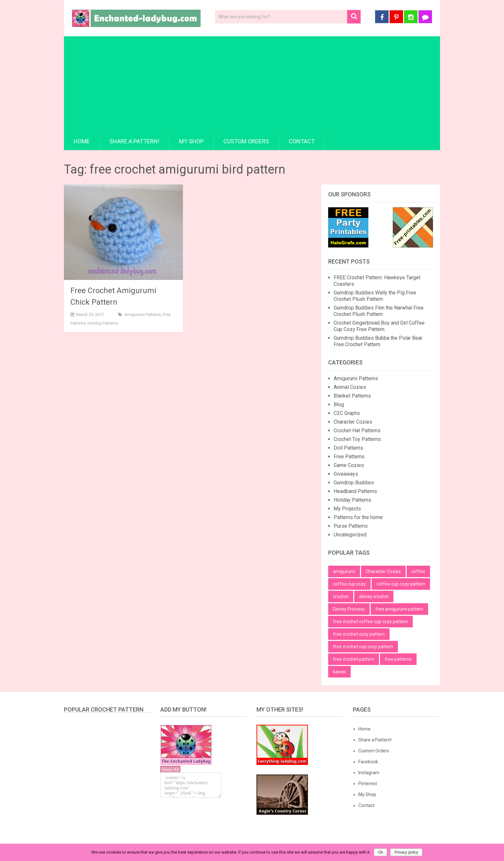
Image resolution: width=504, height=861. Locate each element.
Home (82, 141)
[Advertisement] (252, 85)
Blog (339, 404)
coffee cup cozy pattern (401, 584)
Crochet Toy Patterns (357, 439)
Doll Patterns (348, 448)
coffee (418, 571)
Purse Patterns (351, 526)
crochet (341, 596)
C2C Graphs (347, 413)
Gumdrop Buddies (354, 483)
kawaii (339, 672)
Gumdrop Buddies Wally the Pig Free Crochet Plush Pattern (375, 296)
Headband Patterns (355, 491)
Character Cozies (353, 422)
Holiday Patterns (103, 323)
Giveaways (346, 474)
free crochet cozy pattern (359, 634)
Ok (380, 852)
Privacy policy (406, 852)
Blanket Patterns (352, 396)
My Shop (191, 141)
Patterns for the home (358, 517)
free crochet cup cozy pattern (363, 647)
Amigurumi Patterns (143, 314)
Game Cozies (349, 465)
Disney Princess (349, 609)
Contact (302, 141)
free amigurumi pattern (399, 609)
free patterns (398, 659)
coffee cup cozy (349, 584)
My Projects (347, 509)
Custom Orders (246, 141)
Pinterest (368, 784)
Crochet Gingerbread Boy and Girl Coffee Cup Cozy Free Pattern (379, 326)
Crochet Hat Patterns (357, 430)
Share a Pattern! (134, 141)
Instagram (369, 773)
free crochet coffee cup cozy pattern (370, 622)
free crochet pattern (354, 659)
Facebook (368, 762)
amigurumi (344, 571)
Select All (171, 770)
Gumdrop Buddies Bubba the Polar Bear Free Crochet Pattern (378, 341)
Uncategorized (350, 535)
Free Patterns (349, 457)
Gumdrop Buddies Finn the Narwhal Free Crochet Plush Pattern (379, 311)
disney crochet (374, 596)
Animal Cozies (350, 387)
